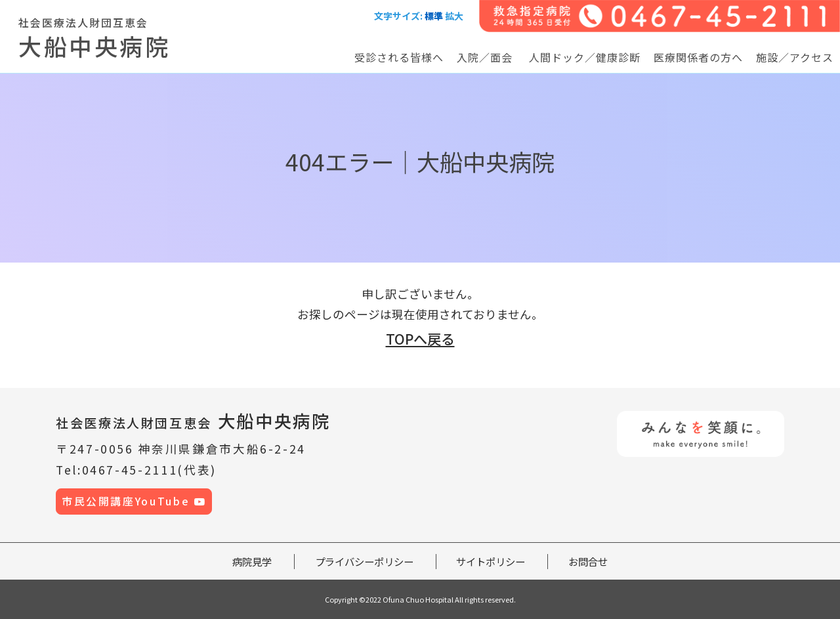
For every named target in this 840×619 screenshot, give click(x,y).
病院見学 (252, 561)
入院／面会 (485, 57)
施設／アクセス (795, 57)
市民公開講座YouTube (134, 501)
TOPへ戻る (420, 339)
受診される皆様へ (399, 57)
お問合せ (588, 561)
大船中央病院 (193, 420)
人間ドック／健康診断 (585, 57)
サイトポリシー (491, 561)
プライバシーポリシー (364, 561)
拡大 (454, 16)
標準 (434, 16)
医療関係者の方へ (698, 57)
